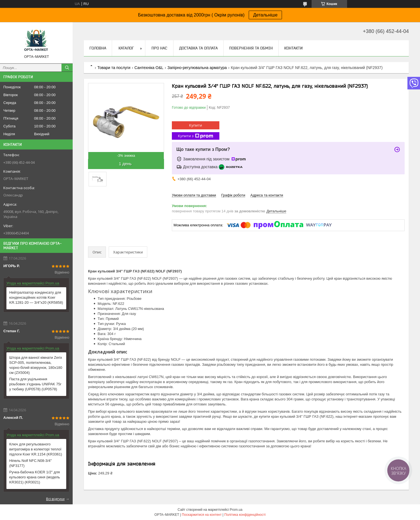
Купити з (196, 136)
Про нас (159, 48)
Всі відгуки (55, 499)
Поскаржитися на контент (202, 515)
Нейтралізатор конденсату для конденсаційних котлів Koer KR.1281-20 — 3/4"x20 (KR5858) (36, 297)
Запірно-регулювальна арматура (197, 68)
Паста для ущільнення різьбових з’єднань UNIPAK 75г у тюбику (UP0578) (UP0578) (35, 384)
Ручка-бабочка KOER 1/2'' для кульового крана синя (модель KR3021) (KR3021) (35, 477)
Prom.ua (236, 510)
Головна (98, 48)
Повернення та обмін (251, 48)
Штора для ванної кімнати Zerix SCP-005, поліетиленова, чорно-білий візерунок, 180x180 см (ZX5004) (36, 365)
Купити (196, 125)
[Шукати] (67, 68)
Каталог (126, 48)
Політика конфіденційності (245, 515)
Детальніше (265, 15)
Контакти (293, 48)
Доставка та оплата (198, 48)
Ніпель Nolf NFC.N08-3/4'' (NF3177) (30, 463)
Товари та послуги (114, 68)
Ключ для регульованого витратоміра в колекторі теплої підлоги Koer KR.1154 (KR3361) (36, 449)
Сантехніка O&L (149, 68)
